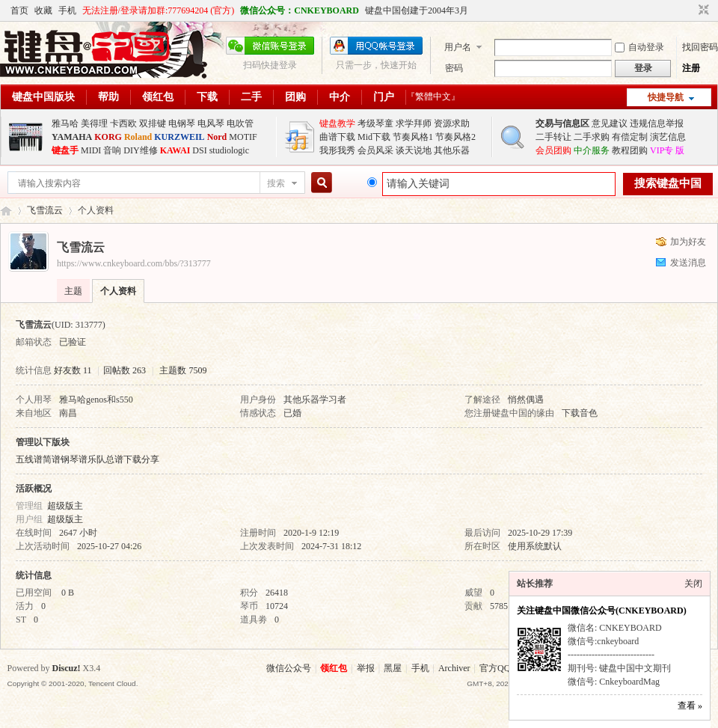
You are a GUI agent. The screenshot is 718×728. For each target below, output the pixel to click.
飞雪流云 (45, 210)
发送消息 (688, 263)
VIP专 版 (667, 150)
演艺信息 (668, 137)
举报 (366, 668)
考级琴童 (375, 123)
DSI (199, 150)
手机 (67, 10)
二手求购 (592, 137)
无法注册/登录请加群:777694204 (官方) (159, 10)
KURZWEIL (179, 137)
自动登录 (639, 47)
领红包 (158, 97)
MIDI (91, 150)
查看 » (690, 706)
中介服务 (592, 150)
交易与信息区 (562, 123)
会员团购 (553, 150)
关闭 (693, 584)
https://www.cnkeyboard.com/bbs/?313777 (134, 263)
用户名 (458, 47)
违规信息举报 (657, 123)
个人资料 (118, 291)
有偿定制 (630, 137)
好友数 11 (73, 370)
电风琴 (211, 123)
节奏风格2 (455, 137)
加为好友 (688, 242)
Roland (138, 137)
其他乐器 (452, 150)
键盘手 (65, 150)
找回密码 (700, 47)
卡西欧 (123, 123)
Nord (217, 137)
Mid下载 (374, 137)
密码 (454, 68)
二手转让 (553, 137)
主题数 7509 (183, 370)
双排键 (153, 123)
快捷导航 (666, 97)
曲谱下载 (337, 137)
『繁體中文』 (433, 97)
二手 (251, 97)
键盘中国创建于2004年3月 (417, 10)
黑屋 (393, 668)
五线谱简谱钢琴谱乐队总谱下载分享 (88, 459)
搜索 (276, 183)
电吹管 (240, 123)
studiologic (229, 150)
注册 (691, 68)
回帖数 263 (125, 370)
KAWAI (175, 150)
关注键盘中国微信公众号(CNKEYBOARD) (602, 611)
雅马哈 (65, 123)
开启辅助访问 (690, 10)
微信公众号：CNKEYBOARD (300, 10)
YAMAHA (72, 137)
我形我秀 (337, 150)
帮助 (108, 97)
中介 (340, 97)
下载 (207, 97)
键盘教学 (337, 123)
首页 (19, 10)
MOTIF (243, 137)
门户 (384, 97)
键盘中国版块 (43, 97)
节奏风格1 (413, 137)
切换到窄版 (702, 10)
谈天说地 (414, 150)
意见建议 (610, 123)
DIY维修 (140, 150)
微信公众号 (289, 668)
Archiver (454, 668)
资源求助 (452, 123)
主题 (73, 291)
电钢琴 (182, 123)
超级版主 (65, 506)
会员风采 (375, 150)
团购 (295, 97)
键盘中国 (6, 211)
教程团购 (630, 150)
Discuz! (67, 668)
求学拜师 (414, 123)
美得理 (94, 123)
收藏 (43, 10)
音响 (112, 150)
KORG (108, 137)
